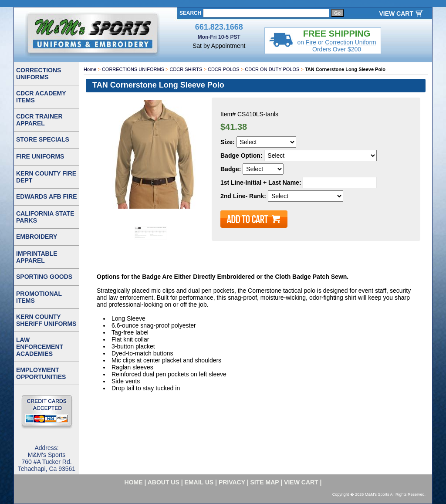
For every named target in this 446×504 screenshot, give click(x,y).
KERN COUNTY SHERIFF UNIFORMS (46, 320)
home (134, 482)
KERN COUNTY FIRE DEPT (46, 177)
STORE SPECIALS (43, 139)
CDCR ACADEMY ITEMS (41, 97)
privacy (232, 482)
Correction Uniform (350, 42)
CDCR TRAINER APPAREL (39, 120)
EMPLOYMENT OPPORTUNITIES (41, 373)
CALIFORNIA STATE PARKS (45, 217)
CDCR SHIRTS (186, 69)
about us (164, 482)
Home (90, 69)
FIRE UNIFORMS (40, 156)
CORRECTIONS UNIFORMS (133, 69)
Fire (311, 42)
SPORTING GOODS (44, 277)
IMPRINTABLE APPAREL (37, 257)
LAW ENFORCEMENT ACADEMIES (40, 347)
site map (265, 482)
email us (199, 482)
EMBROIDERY (37, 237)
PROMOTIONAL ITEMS (39, 297)
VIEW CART (396, 14)
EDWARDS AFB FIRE (46, 196)
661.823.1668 (219, 27)
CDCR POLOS (224, 69)
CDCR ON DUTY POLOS (272, 69)
